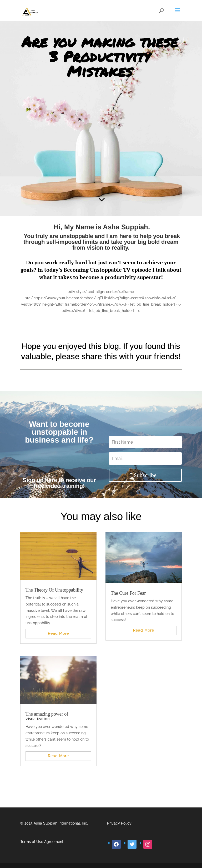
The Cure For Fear (128, 593)
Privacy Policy (119, 823)
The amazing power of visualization (47, 716)
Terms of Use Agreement (42, 842)
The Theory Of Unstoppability (54, 590)
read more (58, 633)
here (51, 480)
